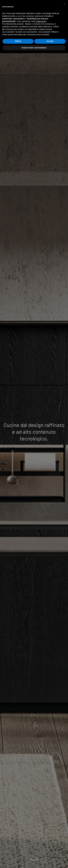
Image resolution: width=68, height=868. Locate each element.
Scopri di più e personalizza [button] (34, 48)
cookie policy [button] (41, 21)
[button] (65, 4)
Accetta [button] (50, 41)
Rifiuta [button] (18, 41)
